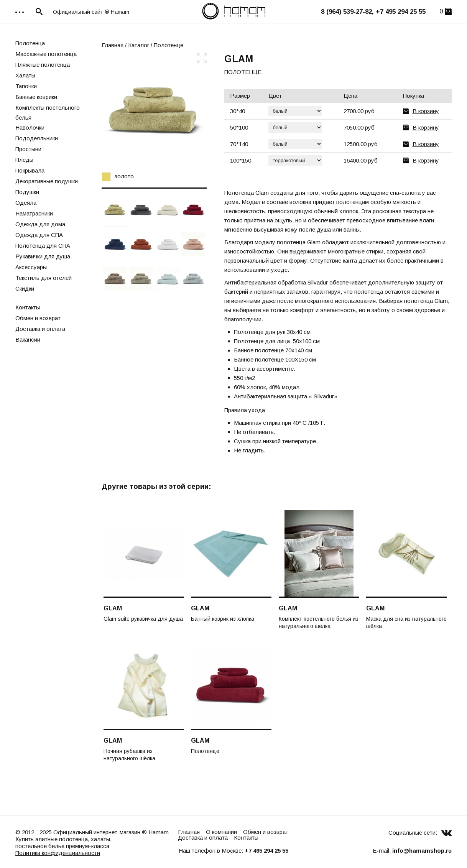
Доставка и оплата (40, 329)
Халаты (25, 75)
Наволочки (30, 127)
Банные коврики (36, 97)
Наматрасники (34, 213)
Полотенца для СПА (43, 246)
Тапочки (26, 86)
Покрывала (30, 170)
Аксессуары (31, 267)
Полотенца (30, 43)
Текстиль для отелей (44, 278)
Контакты (28, 307)
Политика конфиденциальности (58, 853)
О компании (221, 832)
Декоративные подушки (47, 181)
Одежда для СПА (39, 235)
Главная (113, 45)
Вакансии (28, 339)
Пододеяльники (37, 138)
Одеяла (26, 203)
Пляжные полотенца (43, 65)
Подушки (27, 192)
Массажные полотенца (46, 54)
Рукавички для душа (43, 256)
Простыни (28, 149)
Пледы (24, 160)
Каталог (139, 45)
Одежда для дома (40, 224)
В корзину (426, 111)
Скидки (25, 289)
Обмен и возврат (38, 318)
